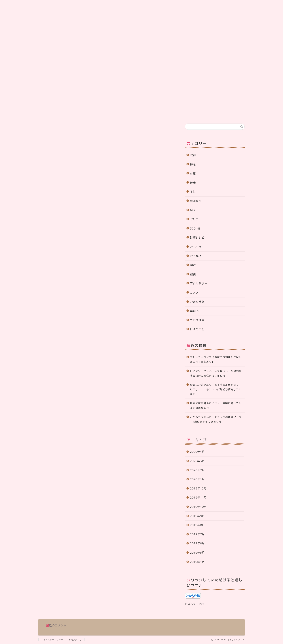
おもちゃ (196, 247)
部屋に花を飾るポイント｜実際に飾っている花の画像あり (216, 406)
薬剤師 (194, 311)
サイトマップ (73, 114)
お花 (193, 173)
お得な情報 (197, 302)
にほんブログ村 (194, 604)
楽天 (193, 210)
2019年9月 (197, 516)
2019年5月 (197, 553)
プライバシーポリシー (101, 114)
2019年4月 (197, 562)
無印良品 (196, 201)
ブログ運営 (197, 320)
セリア (194, 219)
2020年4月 (197, 452)
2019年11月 (198, 498)
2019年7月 (197, 534)
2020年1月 (197, 479)
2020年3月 (197, 461)
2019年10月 (198, 507)
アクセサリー (199, 283)
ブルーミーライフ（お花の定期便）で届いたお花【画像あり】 (216, 359)
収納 (193, 155)
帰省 (193, 265)
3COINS (195, 229)
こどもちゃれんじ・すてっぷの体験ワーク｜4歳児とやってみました (216, 419)
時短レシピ (197, 238)
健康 (193, 183)
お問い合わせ (129, 114)
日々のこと (197, 329)
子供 (193, 192)
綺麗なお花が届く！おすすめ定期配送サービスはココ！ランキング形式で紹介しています (216, 389)
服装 (193, 274)
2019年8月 (197, 525)
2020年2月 (197, 470)
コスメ (194, 293)
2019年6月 (197, 543)
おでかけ (196, 256)
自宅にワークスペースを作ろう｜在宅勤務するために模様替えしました (216, 373)
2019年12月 (198, 488)
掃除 (193, 164)
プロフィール (50, 114)
